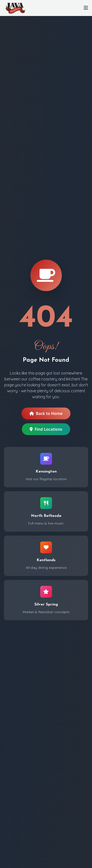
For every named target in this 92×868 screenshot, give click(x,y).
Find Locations (46, 429)
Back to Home (46, 413)
